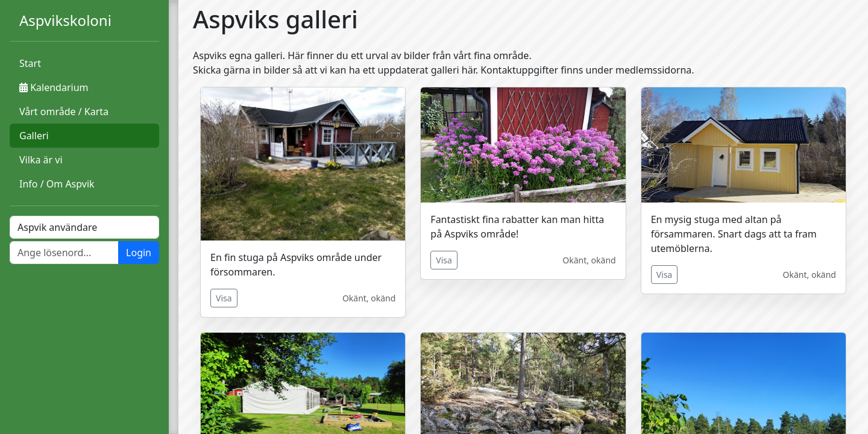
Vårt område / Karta (64, 112)
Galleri (34, 136)
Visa (224, 298)
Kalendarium (54, 87)
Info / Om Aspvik (57, 184)
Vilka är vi (41, 160)
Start (30, 63)
